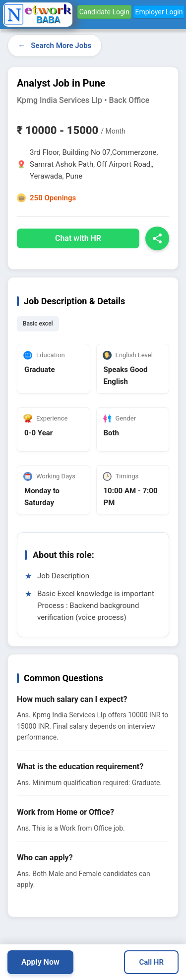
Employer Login (159, 12)
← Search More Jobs (55, 46)
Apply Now (40, 962)
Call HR (151, 962)
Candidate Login (104, 12)
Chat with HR (78, 238)
